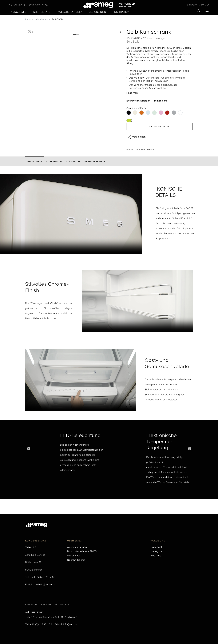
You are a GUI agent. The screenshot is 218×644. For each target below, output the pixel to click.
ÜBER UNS (204, 5)
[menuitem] (18, 12)
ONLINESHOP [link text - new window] (15, 5)
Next (189, 449)
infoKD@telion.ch (45, 584)
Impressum (31, 605)
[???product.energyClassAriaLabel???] (129, 120)
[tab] (35, 161)
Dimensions (161, 101)
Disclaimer (46, 605)
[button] (30, 31)
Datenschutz (62, 605)
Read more (132, 93)
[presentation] (71, 214)
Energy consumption (138, 101)
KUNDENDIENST (32, 5)
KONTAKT (192, 5)
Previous (29, 449)
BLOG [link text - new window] (45, 5)
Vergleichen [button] (136, 137)
